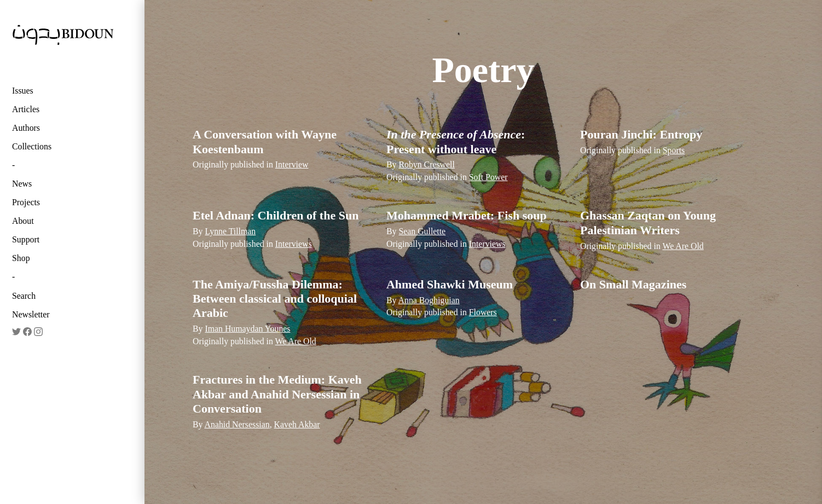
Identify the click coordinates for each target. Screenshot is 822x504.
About (23, 221)
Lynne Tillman (230, 231)
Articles (26, 109)
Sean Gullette (422, 231)
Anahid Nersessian (237, 424)
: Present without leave (456, 141)
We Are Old (683, 246)
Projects (26, 202)
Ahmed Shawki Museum (450, 284)
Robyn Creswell (426, 164)
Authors (26, 128)
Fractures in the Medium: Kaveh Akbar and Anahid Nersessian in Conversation (277, 394)
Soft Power (488, 177)
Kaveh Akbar (297, 424)
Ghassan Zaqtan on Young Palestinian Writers (648, 222)
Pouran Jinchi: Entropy (641, 134)
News (22, 184)
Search (24, 296)
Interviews (294, 244)
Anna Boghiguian (429, 300)
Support (26, 239)
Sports (674, 150)
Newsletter (31, 314)
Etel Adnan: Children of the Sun (276, 215)
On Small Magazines (633, 284)
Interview (292, 164)
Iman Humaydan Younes (247, 329)
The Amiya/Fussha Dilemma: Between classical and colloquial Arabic (275, 299)
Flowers (483, 312)
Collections (32, 146)
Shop (21, 258)
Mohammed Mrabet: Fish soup (467, 215)
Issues (23, 91)
